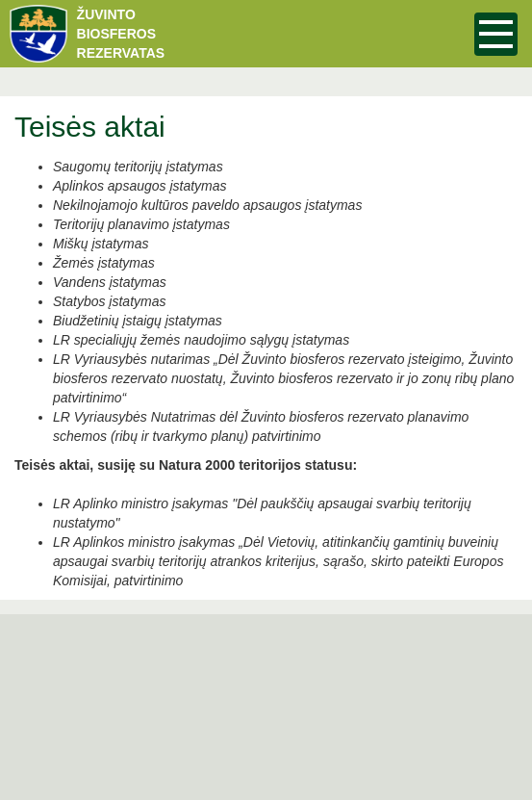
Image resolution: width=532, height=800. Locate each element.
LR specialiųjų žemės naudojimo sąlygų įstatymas (201, 340)
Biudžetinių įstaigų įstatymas (138, 321)
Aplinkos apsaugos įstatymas (140, 186)
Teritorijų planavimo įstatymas (141, 224)
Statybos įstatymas (110, 301)
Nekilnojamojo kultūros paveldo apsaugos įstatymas (207, 205)
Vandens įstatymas (110, 282)
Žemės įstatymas (104, 263)
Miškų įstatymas (101, 244)
